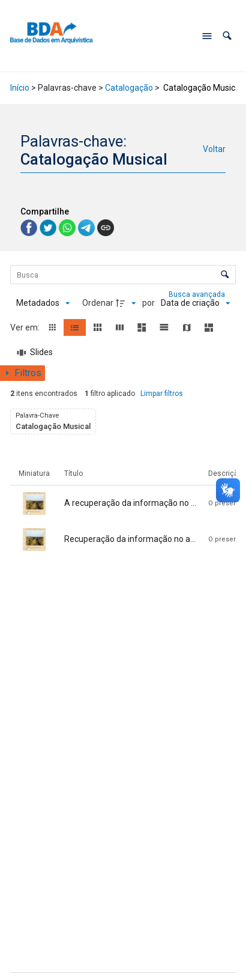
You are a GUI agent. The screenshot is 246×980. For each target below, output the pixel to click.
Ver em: (26, 327)
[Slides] (35, 353)
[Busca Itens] (123, 275)
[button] (227, 36)
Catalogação (129, 88)
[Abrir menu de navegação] (207, 36)
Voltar (214, 149)
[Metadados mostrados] (43, 303)
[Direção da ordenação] (127, 303)
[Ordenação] (195, 303)
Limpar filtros (162, 394)
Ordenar (98, 303)
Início (20, 88)
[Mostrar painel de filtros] (22, 373)
